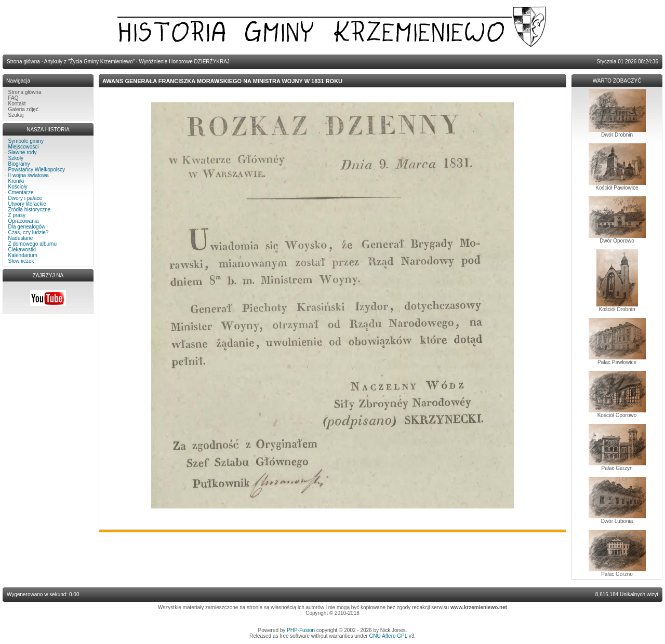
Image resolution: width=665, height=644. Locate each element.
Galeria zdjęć (23, 109)
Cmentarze (21, 192)
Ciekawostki (22, 250)
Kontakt (17, 104)
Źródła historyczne (30, 210)
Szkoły (16, 158)
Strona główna (25, 92)
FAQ (14, 98)
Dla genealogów (27, 227)
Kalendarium (23, 255)
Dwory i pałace (25, 198)
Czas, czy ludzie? (29, 232)
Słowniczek (21, 261)
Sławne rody (23, 152)
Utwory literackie (27, 204)
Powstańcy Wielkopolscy (37, 170)
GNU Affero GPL (388, 636)
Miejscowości (24, 147)
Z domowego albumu (32, 244)
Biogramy (19, 164)
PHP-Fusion (301, 630)
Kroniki (16, 181)
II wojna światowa (29, 175)
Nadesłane (21, 238)
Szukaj (16, 115)
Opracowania (24, 221)
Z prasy (17, 215)
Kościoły (18, 187)
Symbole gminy (26, 141)
